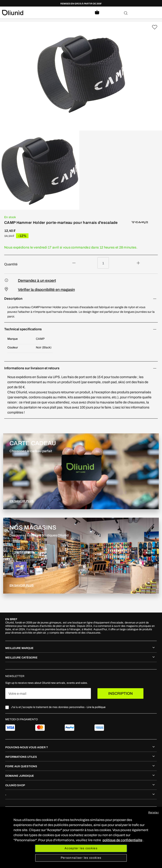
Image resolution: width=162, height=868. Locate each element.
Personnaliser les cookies (81, 858)
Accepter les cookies (81, 848)
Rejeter (154, 813)
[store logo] (42, 13)
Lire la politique (96, 707)
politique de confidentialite (122, 840)
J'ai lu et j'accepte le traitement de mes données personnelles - (58, 707)
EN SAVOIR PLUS (22, 501)
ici (123, 407)
